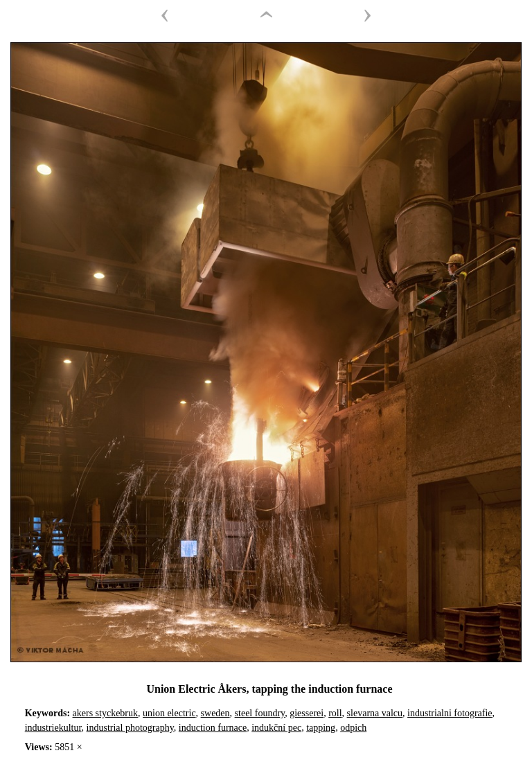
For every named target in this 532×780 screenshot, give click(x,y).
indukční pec (276, 728)
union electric (169, 713)
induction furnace (213, 728)
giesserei (307, 713)
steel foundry (260, 713)
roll (335, 713)
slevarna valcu (375, 713)
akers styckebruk (105, 713)
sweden (215, 713)
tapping (321, 728)
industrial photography (130, 728)
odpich (353, 728)
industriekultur (53, 728)
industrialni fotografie (450, 713)
